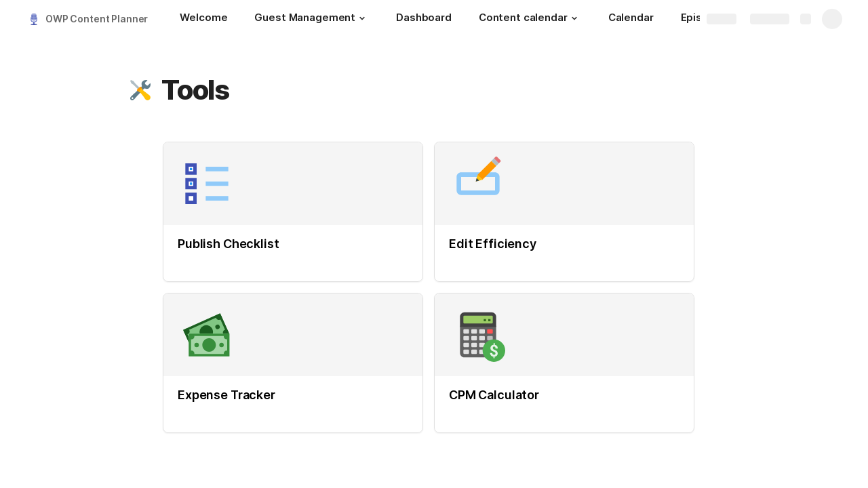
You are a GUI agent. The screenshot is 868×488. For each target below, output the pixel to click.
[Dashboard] (424, 19)
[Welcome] (203, 19)
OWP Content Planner (97, 19)
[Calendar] (631, 19)
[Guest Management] (312, 19)
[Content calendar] (530, 19)
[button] (362, 18)
